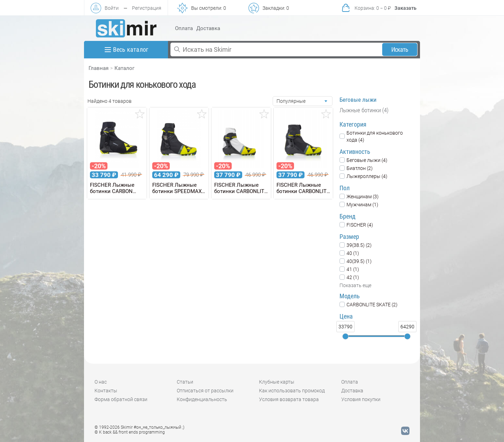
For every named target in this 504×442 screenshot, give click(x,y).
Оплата (184, 28)
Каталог (124, 68)
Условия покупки (361, 399)
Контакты (106, 391)
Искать (400, 49)
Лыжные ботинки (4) (364, 110)
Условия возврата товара (289, 399)
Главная (99, 68)
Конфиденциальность (202, 399)
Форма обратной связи (121, 399)
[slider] (345, 336)
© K (130, 432)
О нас (101, 382)
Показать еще (355, 285)
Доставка (208, 28)
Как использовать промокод (292, 391)
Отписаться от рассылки (205, 391)
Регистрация (147, 8)
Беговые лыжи (358, 100)
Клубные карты (277, 382)
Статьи (185, 382)
